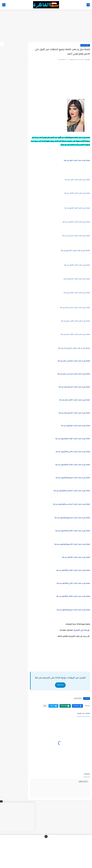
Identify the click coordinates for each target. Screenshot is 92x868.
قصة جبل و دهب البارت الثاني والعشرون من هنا (73, 452)
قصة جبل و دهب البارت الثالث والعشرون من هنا (73, 465)
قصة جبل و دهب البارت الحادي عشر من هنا (75, 308)
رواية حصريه (85, 45)
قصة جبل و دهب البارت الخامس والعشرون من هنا (72, 491)
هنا (85, 630)
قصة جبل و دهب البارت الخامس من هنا (76, 222)
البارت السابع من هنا (75, 251)
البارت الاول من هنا (77, 161)
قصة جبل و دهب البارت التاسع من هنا (77, 279)
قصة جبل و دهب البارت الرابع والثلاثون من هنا (73, 610)
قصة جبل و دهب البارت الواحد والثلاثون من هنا (73, 570)
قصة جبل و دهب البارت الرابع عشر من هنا (74, 348)
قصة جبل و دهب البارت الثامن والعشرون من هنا (73, 531)
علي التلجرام (79, 630)
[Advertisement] (46, 26)
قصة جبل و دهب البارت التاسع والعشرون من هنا (72, 544)
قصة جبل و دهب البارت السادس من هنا (76, 236)
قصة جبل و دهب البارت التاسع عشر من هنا (74, 413)
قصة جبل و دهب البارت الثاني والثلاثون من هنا (73, 583)
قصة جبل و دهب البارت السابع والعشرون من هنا (72, 518)
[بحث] (4, 5)
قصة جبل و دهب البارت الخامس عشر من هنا (74, 361)
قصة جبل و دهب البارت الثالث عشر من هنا (75, 335)
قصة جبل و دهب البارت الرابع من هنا (77, 208)
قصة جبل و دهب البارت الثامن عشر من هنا (75, 400)
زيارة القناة (60, 685)
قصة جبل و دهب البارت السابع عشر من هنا (74, 387)
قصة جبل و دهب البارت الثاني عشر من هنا (75, 321)
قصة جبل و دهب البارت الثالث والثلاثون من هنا (73, 596)
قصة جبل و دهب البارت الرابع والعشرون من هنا (73, 478)
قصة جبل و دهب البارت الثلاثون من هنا (76, 557)
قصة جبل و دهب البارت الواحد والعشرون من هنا (73, 439)
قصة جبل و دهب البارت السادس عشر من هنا (74, 374)
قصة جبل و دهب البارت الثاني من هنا (77, 180)
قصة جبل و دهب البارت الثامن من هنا (77, 265)
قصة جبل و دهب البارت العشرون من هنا (75, 426)
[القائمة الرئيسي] (88, 5)
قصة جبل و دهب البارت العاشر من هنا (77, 293)
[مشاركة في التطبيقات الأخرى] (45, 706)
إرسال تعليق (83, 782)
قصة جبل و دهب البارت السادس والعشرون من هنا (72, 504)
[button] (77, 706)
